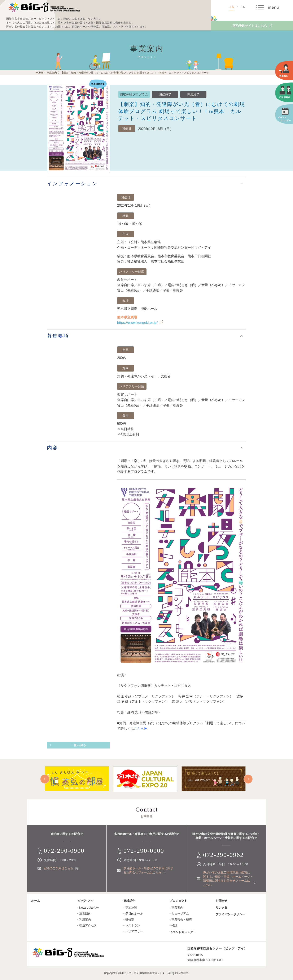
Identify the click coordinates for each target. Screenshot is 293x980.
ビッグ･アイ (85, 901)
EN (243, 7)
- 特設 (173, 925)
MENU (267, 7)
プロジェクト (178, 901)
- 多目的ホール (133, 913)
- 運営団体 (84, 913)
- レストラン (132, 925)
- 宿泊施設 (130, 908)
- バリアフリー (133, 931)
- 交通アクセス (87, 925)
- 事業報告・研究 (181, 920)
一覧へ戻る (78, 745)
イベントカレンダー (183, 932)
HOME (39, 73)
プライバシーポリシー (230, 914)
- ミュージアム (179, 913)
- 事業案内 (176, 908)
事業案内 (52, 73)
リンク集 (222, 908)
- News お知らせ (88, 908)
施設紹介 (129, 901)
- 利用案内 (84, 920)
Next (248, 779)
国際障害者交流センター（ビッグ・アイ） (44, 7)
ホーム (36, 901)
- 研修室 (129, 920)
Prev (45, 779)
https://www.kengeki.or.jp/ (137, 323)
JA (232, 7)
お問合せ (222, 901)
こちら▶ (141, 729)
